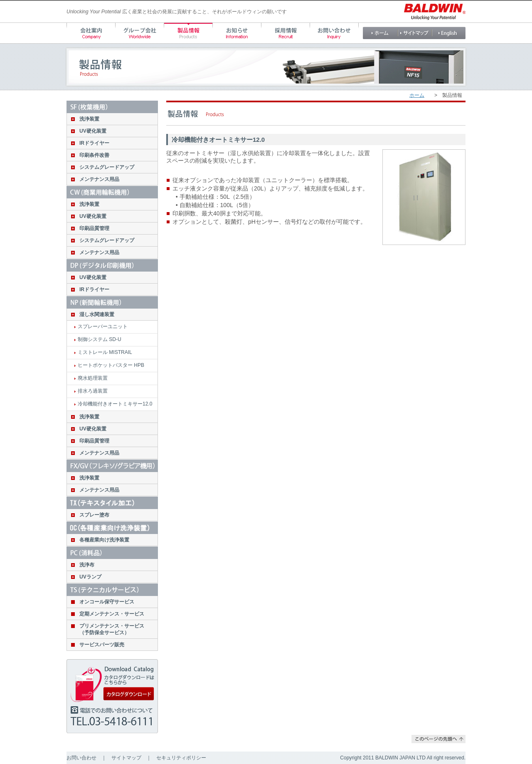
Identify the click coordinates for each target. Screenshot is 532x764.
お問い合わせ (81, 758)
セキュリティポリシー (181, 758)
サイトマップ (126, 758)
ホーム (417, 95)
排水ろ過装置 (93, 391)
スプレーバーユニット (103, 326)
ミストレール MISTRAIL (105, 352)
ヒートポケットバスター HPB (111, 365)
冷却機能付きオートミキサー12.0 (115, 404)
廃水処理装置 (93, 378)
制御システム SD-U (100, 339)
